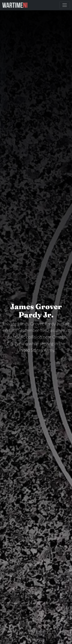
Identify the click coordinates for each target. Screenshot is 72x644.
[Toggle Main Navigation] (65, 5)
